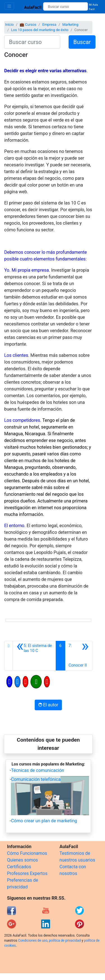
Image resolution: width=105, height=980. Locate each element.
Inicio (9, 25)
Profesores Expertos (27, 873)
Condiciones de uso (33, 941)
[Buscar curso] (65, 6)
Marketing (70, 25)
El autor (48, 705)
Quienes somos (23, 860)
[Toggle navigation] (9, 6)
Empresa (49, 25)
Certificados (19, 867)
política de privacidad (65, 941)
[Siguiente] (79, 656)
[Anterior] (34, 656)
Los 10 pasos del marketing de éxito (40, 30)
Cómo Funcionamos (27, 853)
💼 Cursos (28, 25)
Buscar (82, 42)
